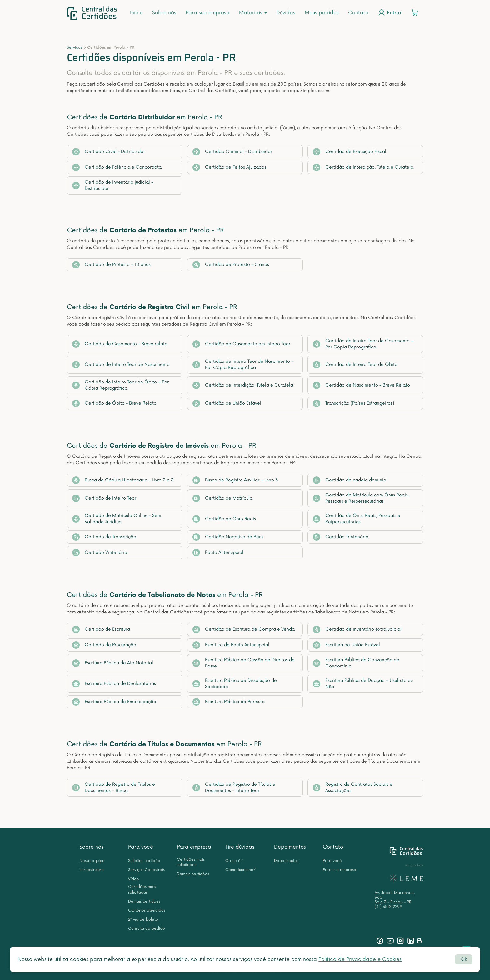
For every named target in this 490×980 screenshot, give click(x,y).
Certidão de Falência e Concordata (117, 167)
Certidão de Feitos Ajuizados (229, 167)
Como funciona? (240, 870)
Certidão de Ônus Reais (224, 519)
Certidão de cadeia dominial (350, 480)
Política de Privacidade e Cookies (360, 959)
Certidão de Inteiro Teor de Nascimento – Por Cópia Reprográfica (243, 364)
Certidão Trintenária (341, 537)
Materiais (253, 13)
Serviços (75, 48)
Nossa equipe (92, 861)
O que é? (234, 861)
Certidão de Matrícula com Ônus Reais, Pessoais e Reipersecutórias (361, 498)
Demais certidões (144, 901)
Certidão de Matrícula (222, 498)
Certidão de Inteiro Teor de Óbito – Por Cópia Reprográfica (120, 385)
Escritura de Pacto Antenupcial (231, 645)
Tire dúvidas (240, 847)
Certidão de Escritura (101, 629)
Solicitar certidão (144, 861)
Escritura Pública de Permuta (229, 702)
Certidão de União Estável (227, 403)
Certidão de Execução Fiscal (350, 152)
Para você (141, 847)
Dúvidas (286, 13)
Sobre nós (164, 13)
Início (136, 13)
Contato (358, 13)
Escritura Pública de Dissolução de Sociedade (235, 684)
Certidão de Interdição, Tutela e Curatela (363, 167)
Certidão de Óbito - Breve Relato (114, 403)
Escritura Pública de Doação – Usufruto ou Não (363, 684)
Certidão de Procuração (104, 645)
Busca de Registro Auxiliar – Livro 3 (235, 480)
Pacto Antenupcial (218, 553)
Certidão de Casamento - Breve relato (120, 344)
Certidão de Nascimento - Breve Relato (361, 385)
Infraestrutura (92, 870)
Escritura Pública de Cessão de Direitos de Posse (244, 663)
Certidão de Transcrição (104, 537)
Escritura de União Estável (346, 645)
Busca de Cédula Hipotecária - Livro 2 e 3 (123, 480)
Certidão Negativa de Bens (228, 537)
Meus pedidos (322, 13)
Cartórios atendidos (147, 911)
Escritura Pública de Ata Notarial (113, 663)
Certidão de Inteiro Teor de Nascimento (121, 365)
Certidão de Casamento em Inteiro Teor (241, 344)
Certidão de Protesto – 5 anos (231, 265)
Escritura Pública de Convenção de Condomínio (356, 663)
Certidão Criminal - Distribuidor (232, 152)
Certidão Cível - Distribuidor (109, 152)
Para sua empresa (208, 13)
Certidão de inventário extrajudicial (357, 629)
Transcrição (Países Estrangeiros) (353, 403)
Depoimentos (290, 847)
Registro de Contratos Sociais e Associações (353, 788)
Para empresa (194, 847)
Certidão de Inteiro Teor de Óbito (355, 365)
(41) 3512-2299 (388, 907)
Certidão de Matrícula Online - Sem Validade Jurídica (117, 519)
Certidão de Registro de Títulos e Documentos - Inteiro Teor (234, 788)
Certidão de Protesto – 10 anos (111, 265)
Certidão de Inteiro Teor (104, 498)
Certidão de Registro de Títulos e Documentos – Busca (114, 788)
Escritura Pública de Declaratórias (114, 684)
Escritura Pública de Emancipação (114, 702)
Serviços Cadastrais (146, 870)
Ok (464, 959)
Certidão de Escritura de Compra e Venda (244, 629)
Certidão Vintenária (100, 553)
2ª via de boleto (143, 920)
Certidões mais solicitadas (142, 889)
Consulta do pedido (147, 929)
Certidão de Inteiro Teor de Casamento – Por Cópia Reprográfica (363, 344)
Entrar (390, 12)
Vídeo (134, 879)
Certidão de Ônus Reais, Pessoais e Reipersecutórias (357, 519)
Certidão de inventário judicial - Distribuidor (113, 185)
